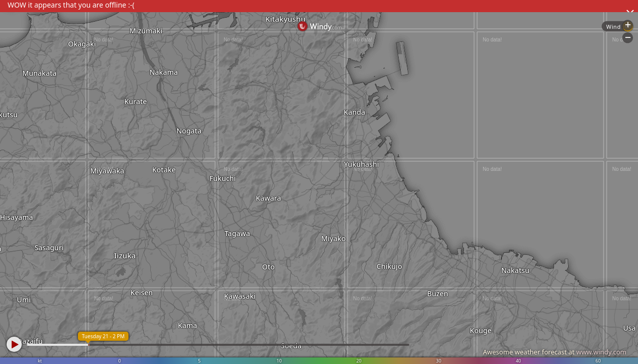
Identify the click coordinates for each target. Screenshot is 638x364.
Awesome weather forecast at (555, 352)
